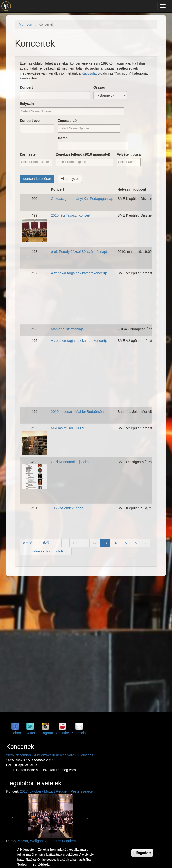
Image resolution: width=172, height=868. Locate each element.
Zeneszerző (67, 121)
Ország (99, 87)
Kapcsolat (89, 73)
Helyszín (27, 104)
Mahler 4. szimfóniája (67, 329)
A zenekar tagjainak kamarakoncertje (79, 273)
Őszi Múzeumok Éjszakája (71, 462)
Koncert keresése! (37, 179)
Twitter (30, 733)
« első (28, 543)
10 (75, 543)
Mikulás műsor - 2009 (67, 428)
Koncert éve (30, 121)
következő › (41, 551)
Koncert (26, 87)
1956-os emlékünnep (67, 508)
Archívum (26, 24)
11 (85, 543)
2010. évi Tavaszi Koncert (71, 215)
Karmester (28, 154)
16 (135, 543)
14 (115, 543)
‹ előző (43, 543)
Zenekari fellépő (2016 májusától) (83, 154)
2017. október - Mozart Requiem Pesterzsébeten (57, 791)
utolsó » (62, 551)
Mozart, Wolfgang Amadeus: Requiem (47, 841)
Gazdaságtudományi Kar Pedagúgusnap (82, 199)
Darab (63, 138)
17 (145, 543)
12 (95, 543)
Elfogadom (142, 853)
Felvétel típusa (129, 154)
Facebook (15, 733)
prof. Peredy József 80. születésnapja (80, 252)
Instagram (45, 733)
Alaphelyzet (70, 179)
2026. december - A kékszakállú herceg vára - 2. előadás (50, 755)
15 (125, 543)
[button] (13, 816)
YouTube (62, 733)
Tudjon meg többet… (34, 864)
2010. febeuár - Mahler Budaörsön (77, 412)
